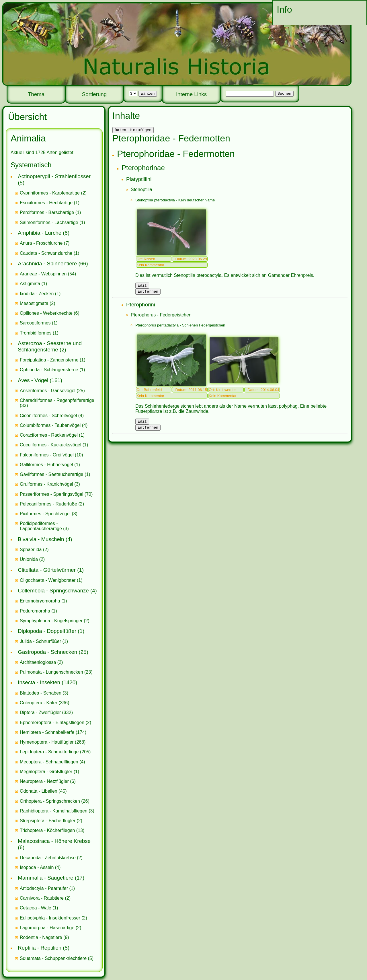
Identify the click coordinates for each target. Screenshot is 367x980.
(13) (52, 830)
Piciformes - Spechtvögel (45, 514)
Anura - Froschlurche (41, 243)
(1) (50, 203)
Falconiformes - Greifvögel (47, 455)
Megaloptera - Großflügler (46, 772)
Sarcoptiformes (35, 323)
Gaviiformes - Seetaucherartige (52, 474)
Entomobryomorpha (40, 601)
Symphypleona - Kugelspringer (51, 621)
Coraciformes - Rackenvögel (49, 435)
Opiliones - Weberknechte (46, 313)
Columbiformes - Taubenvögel (50, 425)
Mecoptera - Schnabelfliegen (49, 762)
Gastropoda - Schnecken (47, 652)
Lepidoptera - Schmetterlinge (49, 752)
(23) (56, 672)
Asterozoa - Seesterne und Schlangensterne (50, 346)
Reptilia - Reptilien (40, 948)
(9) (44, 937)
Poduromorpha (35, 611)
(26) (55, 801)
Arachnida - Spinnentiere (47, 264)
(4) (52, 416)
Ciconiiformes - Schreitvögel (48, 416)
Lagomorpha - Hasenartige (47, 928)
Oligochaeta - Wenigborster (48, 580)
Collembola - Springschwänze (53, 591)
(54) (48, 274)
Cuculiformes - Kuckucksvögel (50, 445)
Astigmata (30, 284)
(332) (46, 712)
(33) (57, 403)
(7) (45, 243)
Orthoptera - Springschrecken (50, 801)
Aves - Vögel (33, 380)
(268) (53, 742)
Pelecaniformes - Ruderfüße (48, 504)
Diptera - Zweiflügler (40, 712)
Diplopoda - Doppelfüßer (47, 631)
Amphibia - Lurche (40, 233)
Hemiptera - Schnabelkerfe (47, 732)
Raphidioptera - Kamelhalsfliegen (54, 811)
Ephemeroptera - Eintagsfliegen (52, 723)
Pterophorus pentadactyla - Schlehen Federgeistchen (180, 328)
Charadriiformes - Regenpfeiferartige (57, 400)
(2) (53, 193)
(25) (52, 391)
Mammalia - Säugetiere (45, 878)
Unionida (29, 559)
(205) (55, 752)
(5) (57, 958)
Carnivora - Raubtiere (42, 898)
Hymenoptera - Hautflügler (47, 742)
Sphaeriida (31, 550)
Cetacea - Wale (36, 908)
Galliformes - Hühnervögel (46, 465)
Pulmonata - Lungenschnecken (51, 672)
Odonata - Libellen (39, 791)
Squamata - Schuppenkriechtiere (53, 958)
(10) (51, 455)
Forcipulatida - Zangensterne (49, 360)
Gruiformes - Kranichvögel (46, 484)
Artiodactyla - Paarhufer (44, 888)
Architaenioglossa (38, 662)
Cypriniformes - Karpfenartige (50, 193)
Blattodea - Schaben (41, 693)
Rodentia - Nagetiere (41, 937)
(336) (45, 703)
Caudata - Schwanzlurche (46, 253)
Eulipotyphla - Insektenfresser (50, 918)
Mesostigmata (34, 303)
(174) (53, 732)
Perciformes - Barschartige (47, 212)
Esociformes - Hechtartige (46, 203)
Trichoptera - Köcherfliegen (47, 830)
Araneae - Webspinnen (43, 274)
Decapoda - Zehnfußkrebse (48, 858)
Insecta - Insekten (39, 682)
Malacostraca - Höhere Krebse (54, 841)
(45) (43, 791)
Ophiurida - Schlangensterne (49, 370)
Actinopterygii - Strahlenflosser (54, 176)
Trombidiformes (36, 333)
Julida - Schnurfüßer (40, 641)
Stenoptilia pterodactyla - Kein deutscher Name (175, 201)
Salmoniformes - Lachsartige (49, 222)
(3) (50, 484)
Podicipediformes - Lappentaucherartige (41, 526)
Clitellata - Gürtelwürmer (47, 570)
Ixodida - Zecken (37, 294)
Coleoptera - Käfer (39, 703)
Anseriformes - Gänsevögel (48, 391)
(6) (50, 313)
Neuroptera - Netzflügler (44, 781)
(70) (56, 494)
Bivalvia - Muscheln (41, 539)
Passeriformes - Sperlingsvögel (51, 494)
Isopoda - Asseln (37, 867)
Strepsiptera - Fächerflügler (48, 821)
